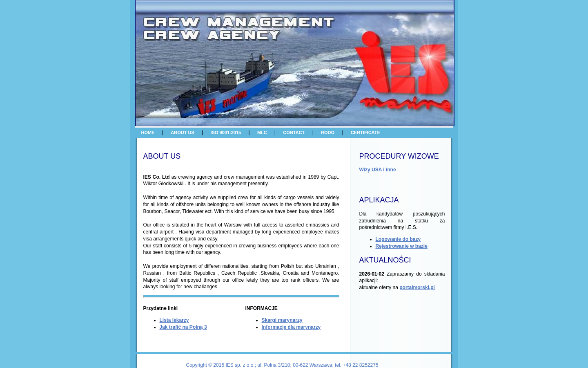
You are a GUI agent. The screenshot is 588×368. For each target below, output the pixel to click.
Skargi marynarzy (282, 320)
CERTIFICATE (365, 132)
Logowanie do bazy (398, 239)
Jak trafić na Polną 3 (183, 327)
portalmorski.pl (417, 287)
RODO (328, 132)
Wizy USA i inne (378, 170)
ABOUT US (182, 132)
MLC (263, 132)
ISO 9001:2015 (226, 132)
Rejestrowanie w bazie (402, 246)
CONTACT (294, 132)
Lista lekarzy (174, 320)
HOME (148, 132)
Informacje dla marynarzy (291, 327)
